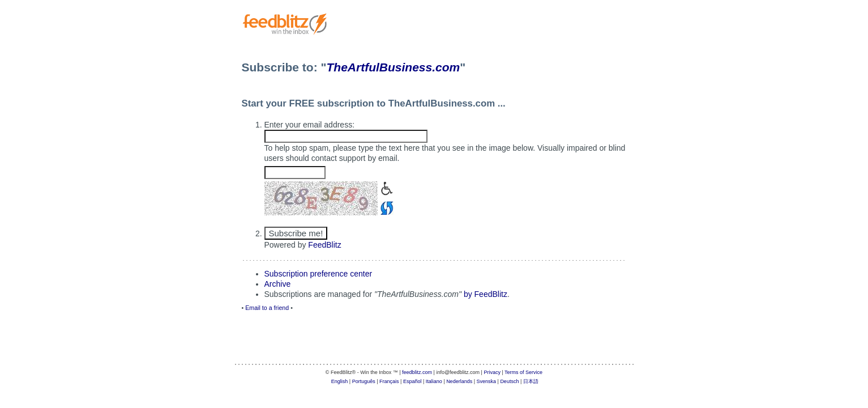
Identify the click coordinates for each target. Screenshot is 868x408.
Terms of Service (523, 372)
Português (364, 381)
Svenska (487, 381)
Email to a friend (267, 308)
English (340, 381)
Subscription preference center (318, 274)
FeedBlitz (324, 245)
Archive (278, 284)
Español (412, 381)
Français (389, 381)
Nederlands (459, 381)
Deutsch (509, 381)
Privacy (492, 372)
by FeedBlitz (486, 294)
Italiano (434, 381)
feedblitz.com (417, 372)
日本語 (531, 381)
